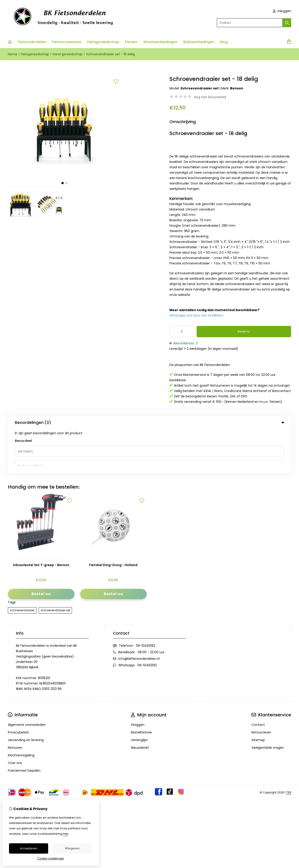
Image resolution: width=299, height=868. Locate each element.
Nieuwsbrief (140, 704)
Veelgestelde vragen (268, 704)
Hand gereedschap (68, 54)
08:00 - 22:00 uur (151, 608)
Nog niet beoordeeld (210, 97)
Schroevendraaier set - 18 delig (110, 54)
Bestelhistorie (141, 688)
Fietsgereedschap (103, 42)
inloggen (282, 11)
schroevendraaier (22, 566)
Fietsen (131, 42)
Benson (237, 88)
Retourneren (261, 688)
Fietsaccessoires (67, 42)
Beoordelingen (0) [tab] (149, 423)
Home (13, 54)
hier (66, 834)
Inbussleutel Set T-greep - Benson (41, 521)
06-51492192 (146, 602)
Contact (258, 681)
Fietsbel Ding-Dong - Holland (113, 521)
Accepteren (29, 848)
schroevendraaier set (55, 566)
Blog (224, 42)
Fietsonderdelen (32, 42)
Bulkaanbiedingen (199, 42)
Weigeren (72, 848)
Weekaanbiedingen (160, 42)
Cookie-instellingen (51, 858)
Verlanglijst (139, 696)
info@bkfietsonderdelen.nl (139, 615)
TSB (289, 748)
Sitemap (258, 696)
